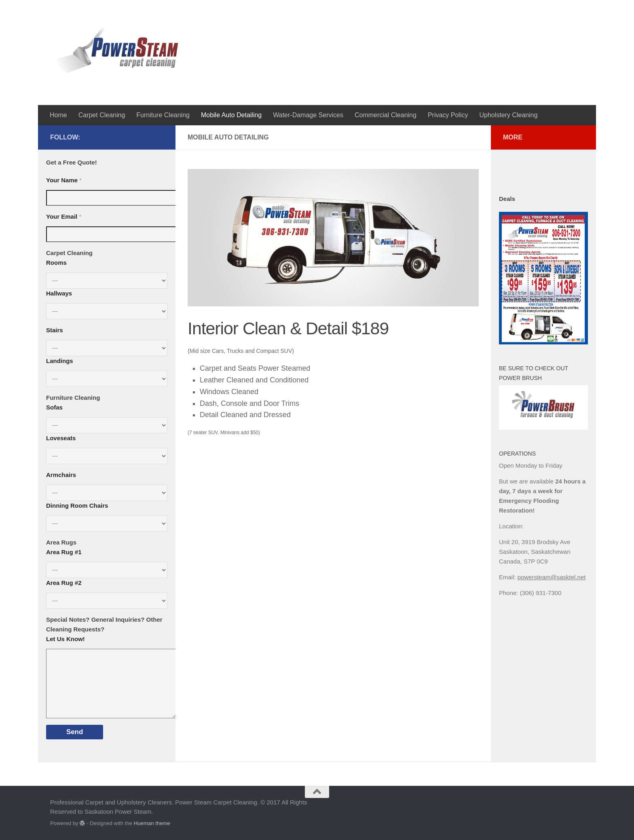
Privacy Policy (448, 115)
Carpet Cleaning (102, 115)
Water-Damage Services (308, 115)
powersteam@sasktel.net (552, 577)
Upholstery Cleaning (508, 115)
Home (58, 115)
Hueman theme (152, 823)
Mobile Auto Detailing (231, 115)
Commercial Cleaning (386, 115)
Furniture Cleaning (163, 115)
